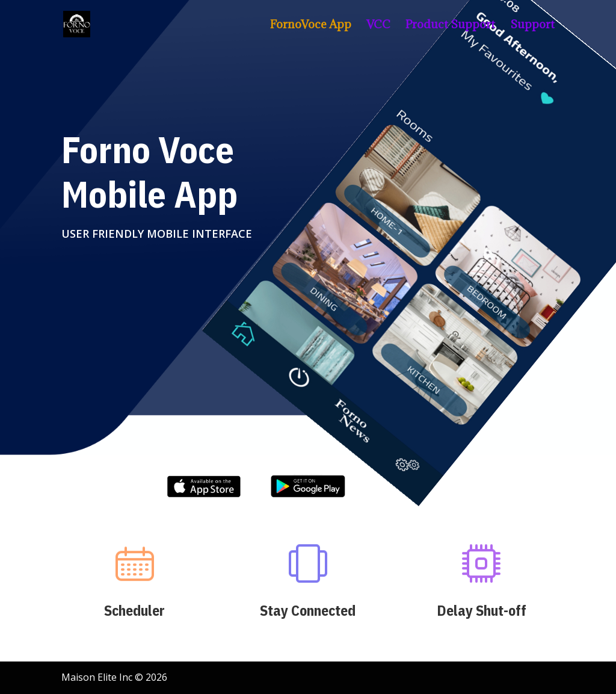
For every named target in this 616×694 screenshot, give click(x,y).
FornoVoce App (311, 26)
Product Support (450, 26)
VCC (378, 26)
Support (532, 26)
